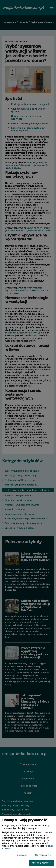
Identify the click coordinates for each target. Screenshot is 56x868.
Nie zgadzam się (43, 855)
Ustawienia (22, 855)
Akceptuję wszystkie (41, 863)
